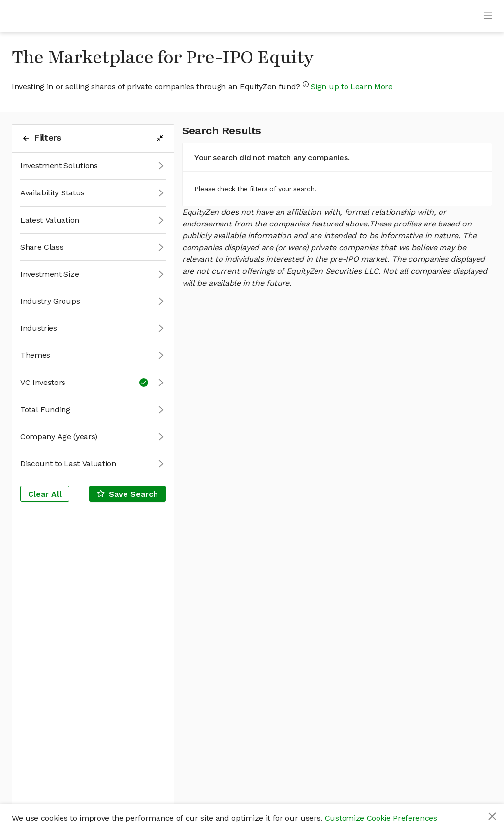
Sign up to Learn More (351, 86)
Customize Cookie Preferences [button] (381, 818)
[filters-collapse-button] (160, 138)
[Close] (492, 816)
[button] (93, 166)
